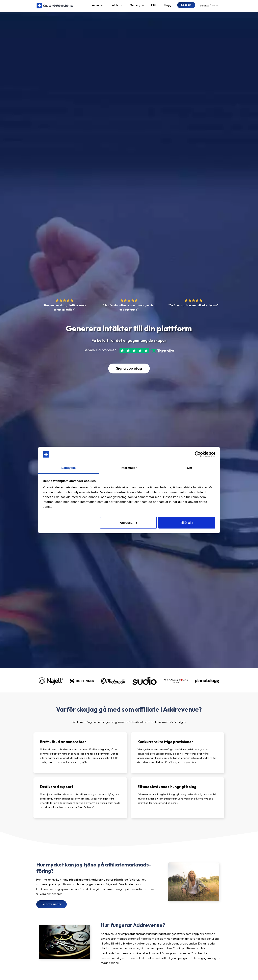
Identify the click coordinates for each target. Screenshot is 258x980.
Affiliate (117, 7)
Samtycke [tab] (69, 468)
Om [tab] (189, 468)
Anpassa (128, 523)
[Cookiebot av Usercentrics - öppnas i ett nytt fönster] (198, 455)
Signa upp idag (129, 373)
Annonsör (98, 7)
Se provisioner (51, 908)
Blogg (167, 7)
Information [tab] (129, 468)
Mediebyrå (137, 7)
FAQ (154, 7)
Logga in (186, 7)
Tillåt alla (187, 523)
